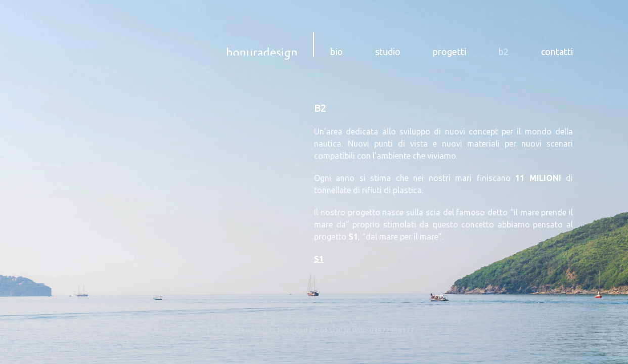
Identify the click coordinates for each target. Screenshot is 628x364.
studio (388, 52)
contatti (557, 52)
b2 (504, 52)
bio (337, 52)
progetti (450, 52)
